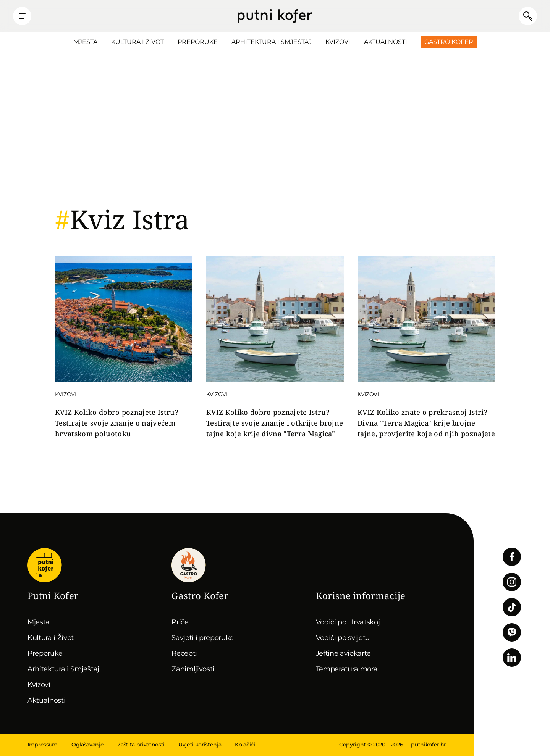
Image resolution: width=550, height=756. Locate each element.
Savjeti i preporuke (203, 638)
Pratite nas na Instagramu (512, 582)
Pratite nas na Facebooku (512, 557)
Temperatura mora (347, 669)
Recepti (184, 654)
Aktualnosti (386, 42)
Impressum (43, 745)
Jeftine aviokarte (344, 654)
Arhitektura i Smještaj (272, 42)
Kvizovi (338, 42)
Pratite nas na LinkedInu (512, 658)
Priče (180, 622)
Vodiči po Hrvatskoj (348, 622)
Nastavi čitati (124, 348)
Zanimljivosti (193, 669)
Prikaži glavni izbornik (23, 16)
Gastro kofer (189, 566)
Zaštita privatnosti (141, 745)
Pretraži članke (527, 16)
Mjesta (85, 42)
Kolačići (245, 745)
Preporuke (198, 42)
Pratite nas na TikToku (512, 608)
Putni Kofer (275, 16)
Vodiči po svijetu (343, 638)
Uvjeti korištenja (200, 745)
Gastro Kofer (449, 42)
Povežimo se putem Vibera (512, 633)
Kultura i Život (137, 42)
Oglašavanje (87, 745)
